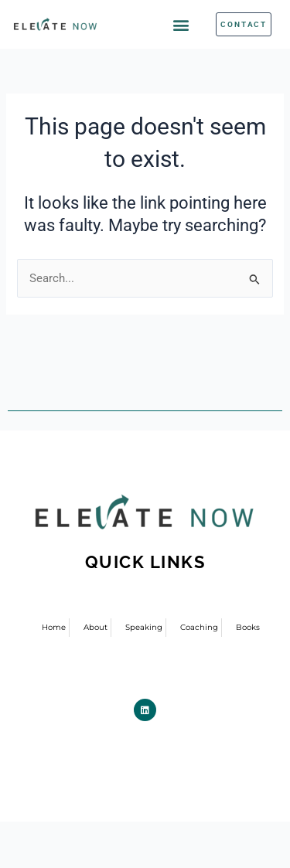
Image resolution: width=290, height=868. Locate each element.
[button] (181, 24)
